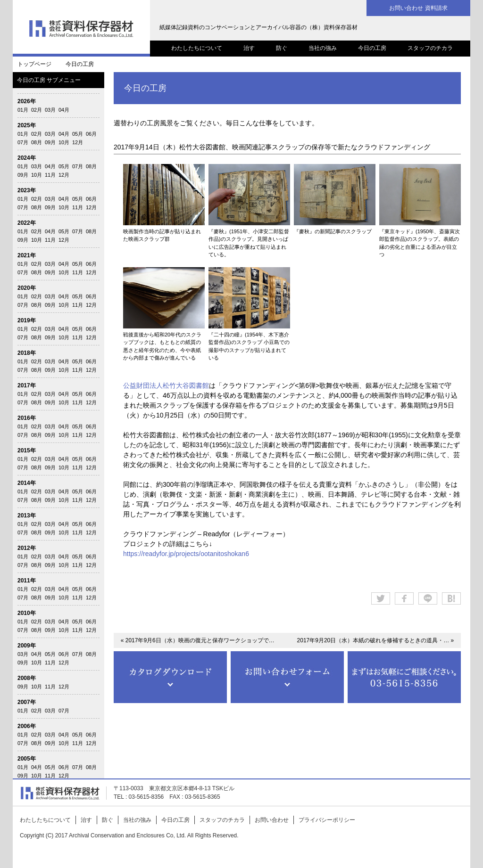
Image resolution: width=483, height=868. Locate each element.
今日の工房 (372, 48)
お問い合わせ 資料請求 (418, 8)
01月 (23, 110)
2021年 (27, 255)
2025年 (27, 125)
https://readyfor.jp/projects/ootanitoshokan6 (186, 554)
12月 (78, 142)
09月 (50, 142)
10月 (64, 142)
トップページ (34, 64)
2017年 (27, 385)
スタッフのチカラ (430, 48)
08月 (37, 142)
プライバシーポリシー (327, 820)
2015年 (27, 450)
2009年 (27, 646)
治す (249, 48)
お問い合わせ (272, 820)
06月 (91, 134)
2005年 (27, 759)
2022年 (27, 223)
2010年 (27, 613)
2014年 (27, 483)
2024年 (27, 158)
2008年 (27, 678)
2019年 (27, 320)
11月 (50, 175)
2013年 (27, 516)
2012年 (27, 548)
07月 (23, 142)
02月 (37, 110)
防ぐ (282, 48)
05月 (78, 134)
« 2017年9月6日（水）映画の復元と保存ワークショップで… (198, 640)
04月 (64, 110)
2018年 (27, 353)
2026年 (27, 101)
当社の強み (323, 48)
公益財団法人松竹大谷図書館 (166, 385)
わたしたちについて (197, 48)
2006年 (27, 726)
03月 (50, 110)
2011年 (27, 581)
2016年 (27, 418)
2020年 (27, 288)
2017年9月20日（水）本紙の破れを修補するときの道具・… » (376, 640)
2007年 (27, 702)
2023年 (27, 190)
